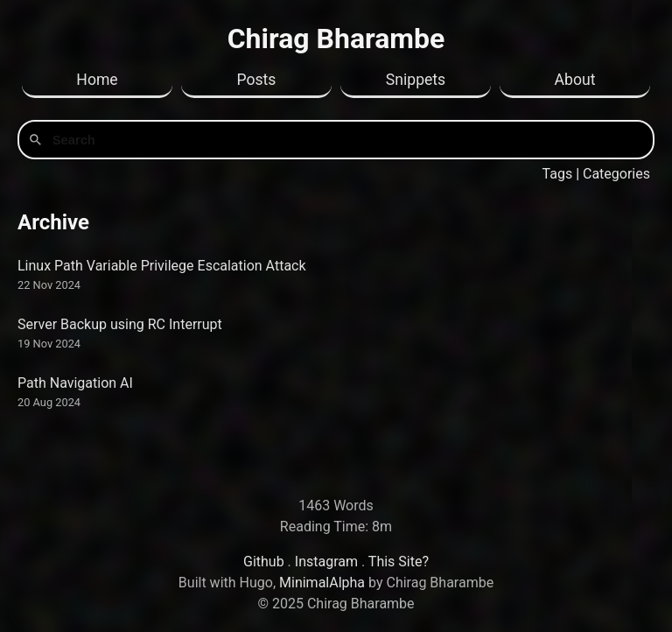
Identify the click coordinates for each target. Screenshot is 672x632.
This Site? (399, 562)
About (575, 80)
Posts (257, 80)
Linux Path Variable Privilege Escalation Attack (162, 266)
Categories (616, 174)
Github (264, 562)
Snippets (416, 80)
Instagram (326, 562)
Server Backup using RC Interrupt (120, 324)
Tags (558, 174)
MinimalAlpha (322, 583)
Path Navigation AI (75, 383)
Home (97, 80)
